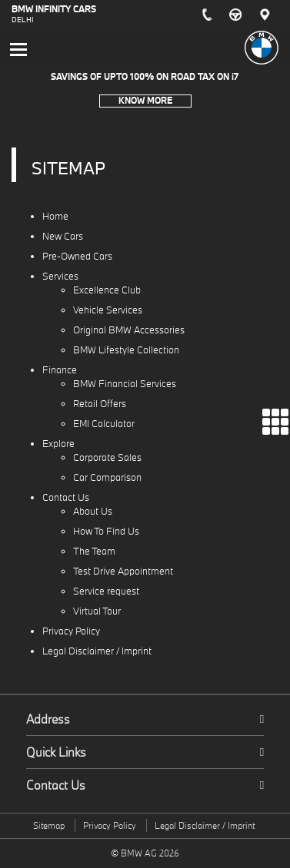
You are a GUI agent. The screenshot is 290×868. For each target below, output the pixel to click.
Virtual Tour (97, 611)
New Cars (63, 236)
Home (55, 216)
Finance (60, 370)
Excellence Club (107, 290)
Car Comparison (107, 477)
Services (60, 276)
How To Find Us (106, 531)
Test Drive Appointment (123, 571)
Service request (106, 591)
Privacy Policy (71, 631)
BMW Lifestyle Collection (126, 350)
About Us (93, 511)
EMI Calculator (104, 424)
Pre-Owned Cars (77, 256)
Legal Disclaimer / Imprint (97, 651)
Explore (58, 444)
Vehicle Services (108, 310)
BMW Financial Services (125, 384)
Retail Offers (100, 404)
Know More (145, 100)
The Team (94, 551)
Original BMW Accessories (129, 330)
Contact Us (66, 497)
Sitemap (49, 825)
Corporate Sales (107, 457)
